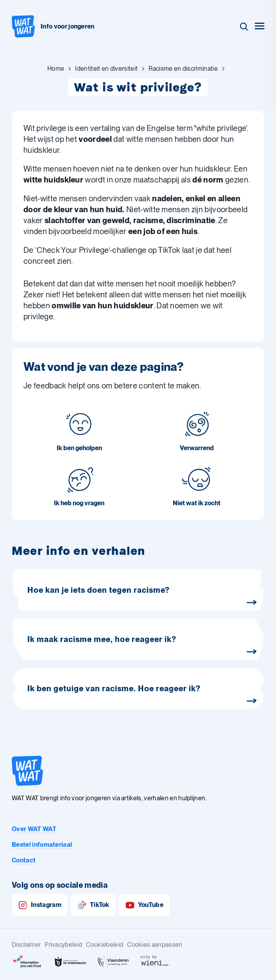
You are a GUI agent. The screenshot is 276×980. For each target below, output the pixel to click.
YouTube (144, 905)
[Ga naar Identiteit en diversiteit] (106, 69)
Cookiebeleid (105, 945)
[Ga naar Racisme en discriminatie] (183, 69)
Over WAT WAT (34, 829)
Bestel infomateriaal (42, 845)
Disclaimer (26, 945)
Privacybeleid (63, 945)
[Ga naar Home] (56, 69)
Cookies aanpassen (155, 945)
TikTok (93, 905)
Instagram (40, 905)
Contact (24, 860)
